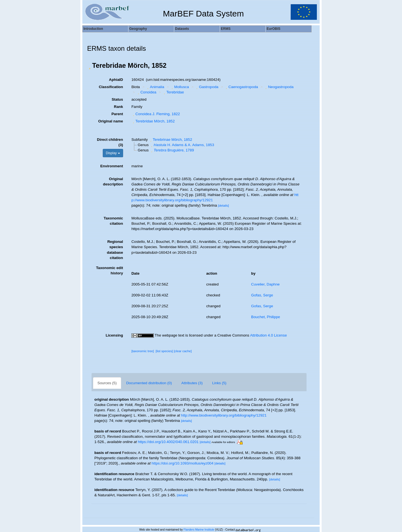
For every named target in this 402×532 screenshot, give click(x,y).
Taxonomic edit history (110, 270)
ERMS (226, 29)
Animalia (155, 87)
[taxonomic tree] (143, 351)
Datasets (182, 29)
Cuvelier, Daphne (265, 284)
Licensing (114, 335)
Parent (117, 114)
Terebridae (173, 92)
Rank (119, 107)
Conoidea (146, 92)
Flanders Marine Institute (199, 530)
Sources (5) (107, 383)
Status (117, 99)
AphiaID (116, 80)
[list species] (164, 351)
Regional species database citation (115, 250)
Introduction (93, 29)
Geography (138, 29)
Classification (111, 87)
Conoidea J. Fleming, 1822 (156, 114)
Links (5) (219, 383)
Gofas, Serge (262, 295)
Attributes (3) (192, 383)
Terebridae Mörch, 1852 (153, 121)
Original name (111, 121)
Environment (112, 166)
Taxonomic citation (113, 221)
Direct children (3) (110, 142)
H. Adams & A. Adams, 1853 (182, 145)
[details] (223, 205)
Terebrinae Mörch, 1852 (170, 140)
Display (113, 153)
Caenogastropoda (241, 87)
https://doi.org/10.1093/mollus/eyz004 (183, 463)
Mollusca (180, 87)
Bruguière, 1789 (172, 150)
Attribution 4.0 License (269, 335)
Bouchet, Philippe (266, 317)
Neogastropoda (279, 87)
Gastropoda (207, 87)
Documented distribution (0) (149, 383)
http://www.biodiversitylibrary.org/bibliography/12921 (224, 415)
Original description (113, 182)
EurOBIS (273, 29)
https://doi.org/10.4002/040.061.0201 (168, 442)
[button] (90, 66)
